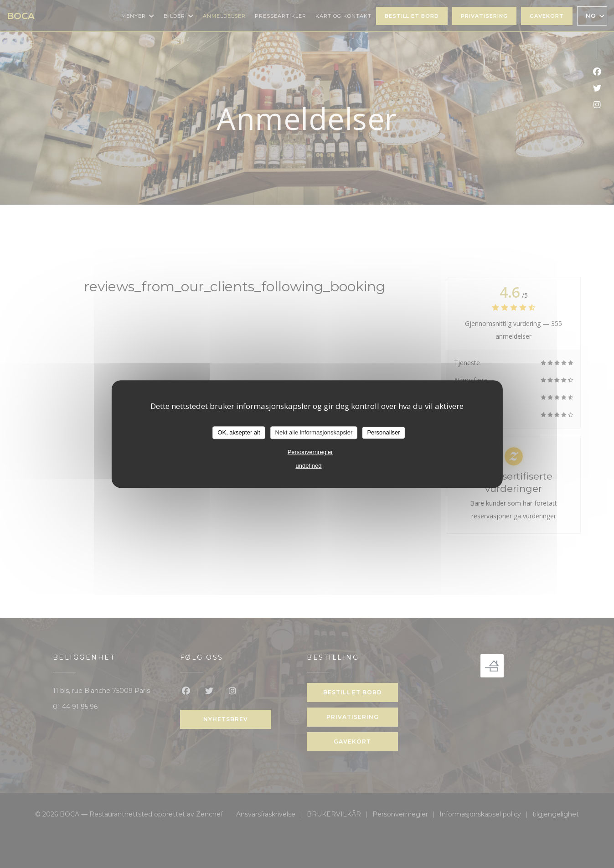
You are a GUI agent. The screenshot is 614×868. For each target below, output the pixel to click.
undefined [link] (308, 466)
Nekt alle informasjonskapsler (314, 432)
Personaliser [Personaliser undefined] (383, 432)
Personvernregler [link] (310, 452)
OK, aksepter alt (239, 432)
